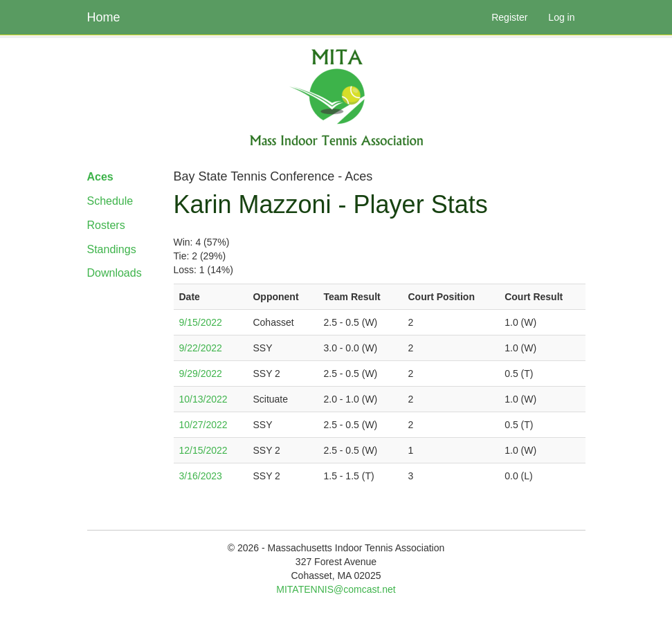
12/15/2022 (203, 450)
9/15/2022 (201, 322)
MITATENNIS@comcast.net (336, 589)
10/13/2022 (203, 399)
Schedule (110, 201)
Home (104, 17)
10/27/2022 (203, 425)
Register (509, 17)
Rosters (106, 225)
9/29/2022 (201, 374)
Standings (112, 249)
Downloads (115, 273)
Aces (100, 177)
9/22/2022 (201, 348)
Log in (561, 17)
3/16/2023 (201, 476)
